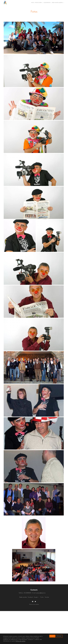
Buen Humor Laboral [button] (58, 3)
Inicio (33, 3)
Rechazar (59, 636)
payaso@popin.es (41, 593)
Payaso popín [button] (39, 3)
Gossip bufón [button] (47, 3)
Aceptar (52, 636)
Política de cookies (34, 604)
